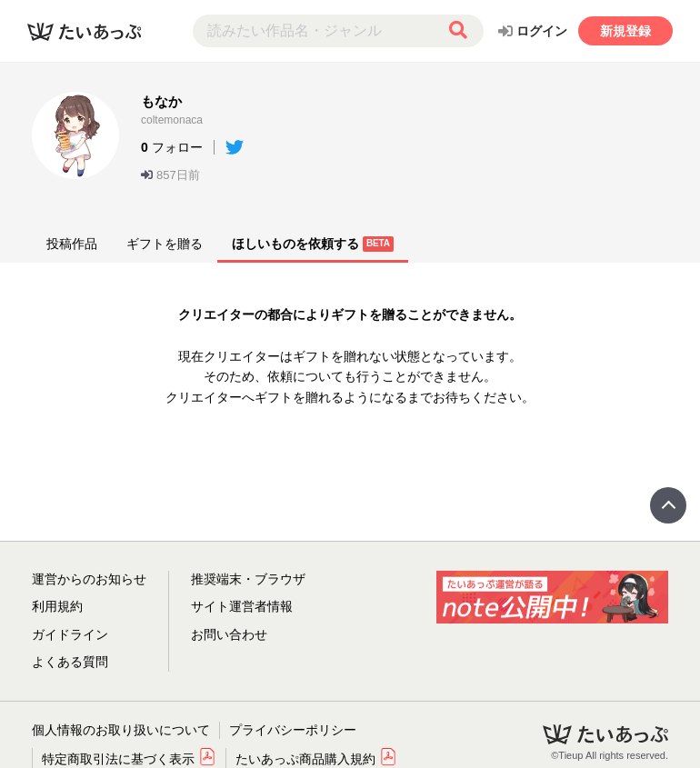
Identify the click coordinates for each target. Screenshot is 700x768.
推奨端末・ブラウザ (248, 579)
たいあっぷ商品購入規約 (316, 759)
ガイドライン (70, 634)
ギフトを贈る (165, 244)
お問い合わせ (229, 634)
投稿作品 (72, 244)
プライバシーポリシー (293, 730)
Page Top (668, 505)
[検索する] (458, 31)
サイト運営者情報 (242, 606)
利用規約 (57, 606)
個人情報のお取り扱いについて (121, 730)
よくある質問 (70, 662)
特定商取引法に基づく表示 (129, 759)
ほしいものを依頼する (313, 244)
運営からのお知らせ (89, 579)
